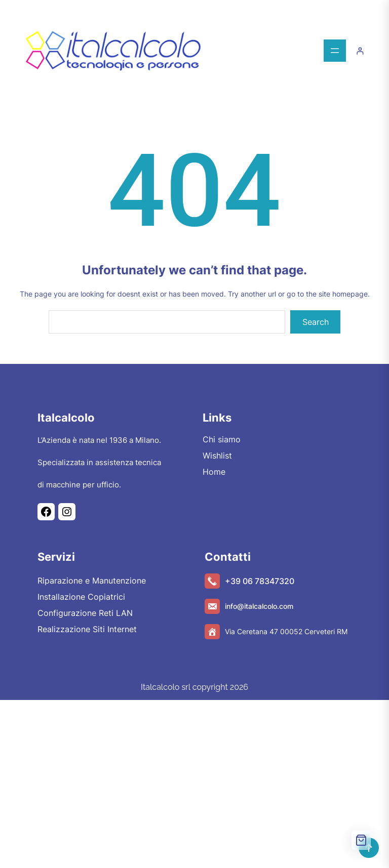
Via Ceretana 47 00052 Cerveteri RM (286, 631)
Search (316, 322)
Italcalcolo (66, 418)
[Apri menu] (335, 51)
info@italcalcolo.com (259, 606)
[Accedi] (360, 51)
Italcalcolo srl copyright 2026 (194, 687)
